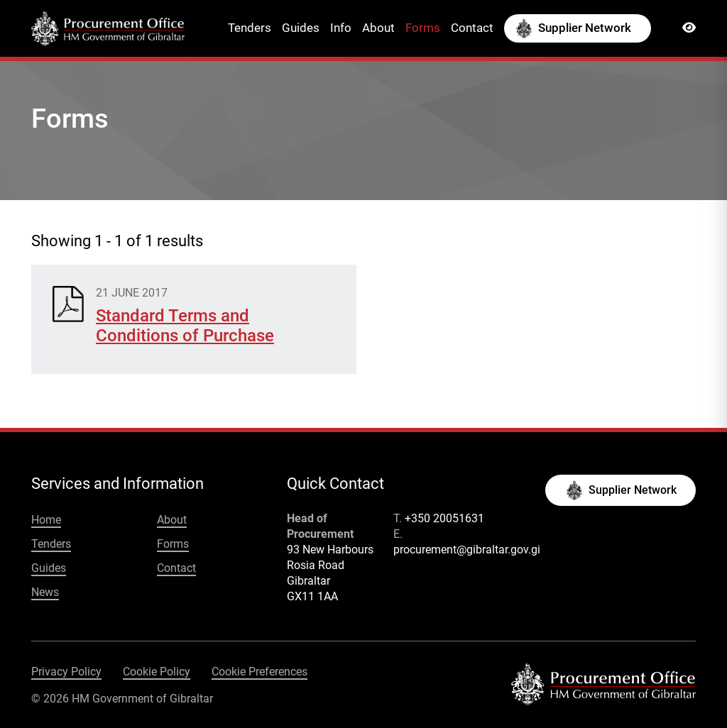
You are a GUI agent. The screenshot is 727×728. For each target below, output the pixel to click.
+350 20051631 (444, 518)
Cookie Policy (157, 672)
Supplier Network (585, 28)
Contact (472, 28)
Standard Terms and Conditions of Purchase (185, 326)
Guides (301, 28)
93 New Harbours (330, 550)
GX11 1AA (312, 596)
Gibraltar (308, 581)
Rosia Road (316, 565)
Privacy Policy (66, 672)
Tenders (250, 28)
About (378, 28)
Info (341, 28)
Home (46, 520)
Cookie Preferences (259, 672)
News (45, 592)
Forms (423, 28)
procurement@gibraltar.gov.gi (467, 550)
